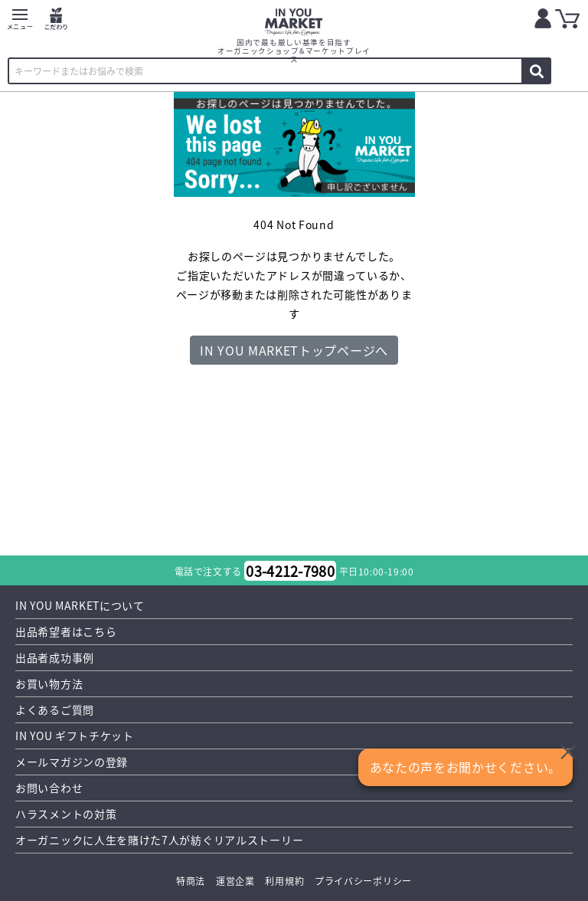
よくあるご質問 (55, 709)
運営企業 (235, 881)
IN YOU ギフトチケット (75, 736)
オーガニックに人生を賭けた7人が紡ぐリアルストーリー (159, 840)
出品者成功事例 (55, 657)
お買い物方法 (49, 683)
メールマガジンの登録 (72, 762)
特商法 (191, 881)
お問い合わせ (49, 788)
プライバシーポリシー (363, 881)
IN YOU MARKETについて (80, 605)
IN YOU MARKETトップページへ (294, 350)
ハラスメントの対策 (66, 814)
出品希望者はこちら (66, 631)
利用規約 (284, 881)
